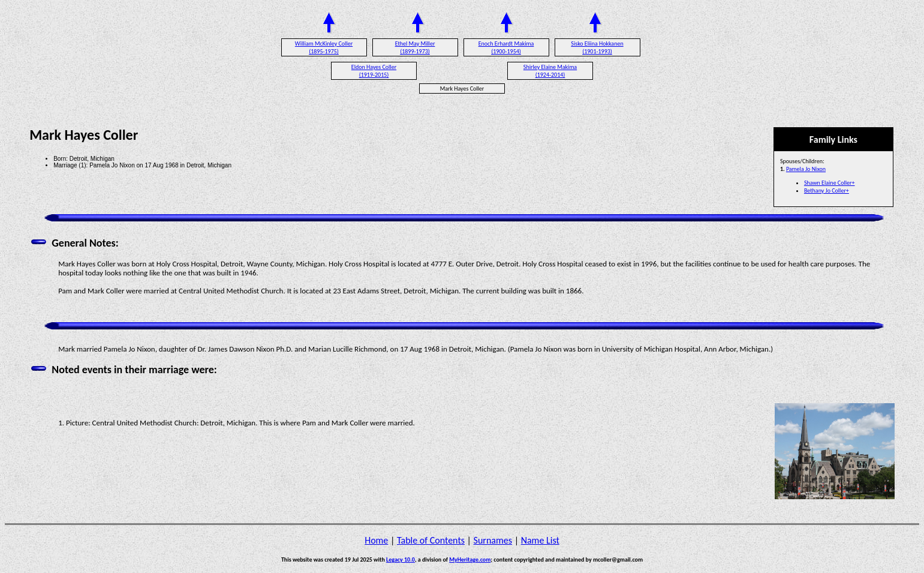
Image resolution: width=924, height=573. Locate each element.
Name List (540, 540)
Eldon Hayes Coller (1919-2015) (374, 71)
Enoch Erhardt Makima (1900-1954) (506, 47)
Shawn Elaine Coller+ (830, 183)
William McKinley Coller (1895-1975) (324, 47)
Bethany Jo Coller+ (827, 190)
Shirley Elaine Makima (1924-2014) (550, 71)
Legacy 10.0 (401, 559)
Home (376, 540)
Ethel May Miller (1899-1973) (415, 47)
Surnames (493, 540)
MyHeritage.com (470, 559)
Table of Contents (431, 540)
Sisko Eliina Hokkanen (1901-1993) (597, 47)
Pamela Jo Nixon (806, 169)
